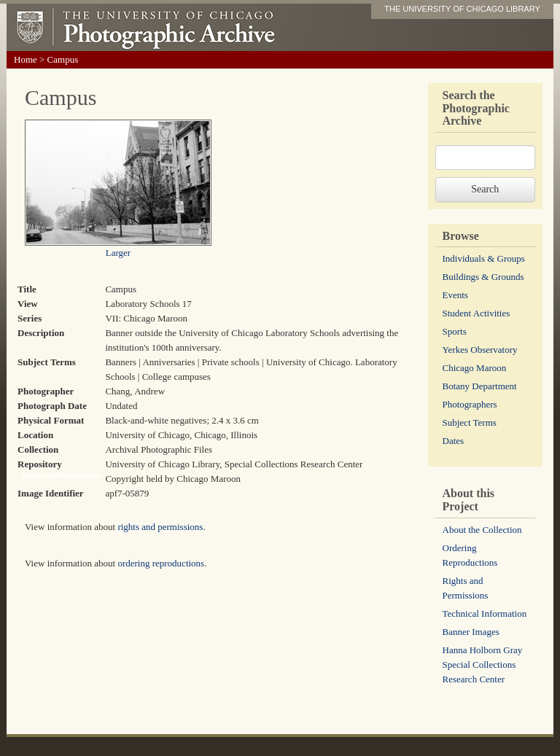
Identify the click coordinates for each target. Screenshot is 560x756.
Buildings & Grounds (483, 277)
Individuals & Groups (484, 258)
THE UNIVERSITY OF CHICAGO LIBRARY (462, 9)
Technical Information (485, 613)
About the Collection (482, 530)
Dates (454, 441)
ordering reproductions (161, 563)
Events (455, 295)
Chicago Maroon (475, 368)
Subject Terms (470, 422)
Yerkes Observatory (480, 350)
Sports (455, 331)
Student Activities (477, 313)
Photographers (470, 404)
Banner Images (471, 632)
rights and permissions (160, 527)
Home (26, 59)
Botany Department (480, 386)
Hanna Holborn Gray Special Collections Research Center (483, 665)
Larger (118, 253)
